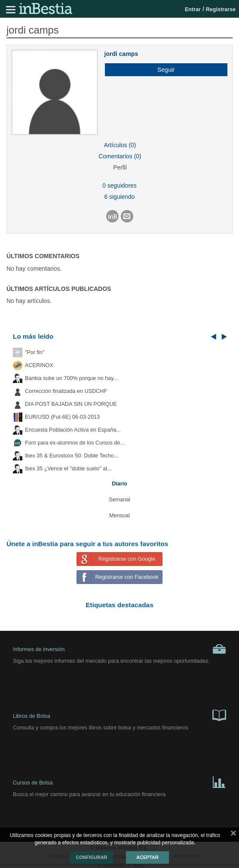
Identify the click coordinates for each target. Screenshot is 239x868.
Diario (119, 484)
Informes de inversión (119, 649)
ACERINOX (39, 365)
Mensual (119, 516)
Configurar (91, 857)
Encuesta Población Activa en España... (73, 430)
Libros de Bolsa (119, 715)
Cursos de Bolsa (119, 782)
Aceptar (147, 857)
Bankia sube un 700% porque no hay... (71, 378)
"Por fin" (35, 352)
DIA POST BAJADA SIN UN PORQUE (71, 404)
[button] (163, 70)
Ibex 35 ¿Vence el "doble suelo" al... (68, 469)
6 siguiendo (120, 197)
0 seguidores (119, 185)
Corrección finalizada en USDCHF (66, 391)
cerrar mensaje (233, 835)
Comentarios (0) (120, 156)
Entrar (193, 9)
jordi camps (121, 54)
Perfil (120, 167)
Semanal (119, 500)
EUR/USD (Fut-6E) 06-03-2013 (62, 417)
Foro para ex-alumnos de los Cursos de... (75, 443)
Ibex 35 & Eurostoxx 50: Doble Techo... (72, 456)
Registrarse (221, 9)
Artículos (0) (120, 145)
